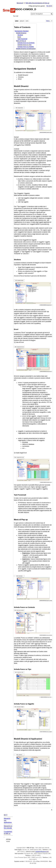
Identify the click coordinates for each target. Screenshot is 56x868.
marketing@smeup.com (42, 852)
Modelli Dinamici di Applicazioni (26, 49)
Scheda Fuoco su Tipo (24, 45)
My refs (49, 6)
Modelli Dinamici (21, 33)
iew (17, 21)
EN (5, 815)
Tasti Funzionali (22, 39)
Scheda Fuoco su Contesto (26, 43)
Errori (19, 37)
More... (49, 21)
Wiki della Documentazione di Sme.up (37, 3)
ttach (22, 21)
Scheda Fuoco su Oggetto (26, 47)
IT (7, 815)
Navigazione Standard (22, 31)
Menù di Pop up (21, 41)
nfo (27, 21)
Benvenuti (20, 3)
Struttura (20, 35)
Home (9, 11)
